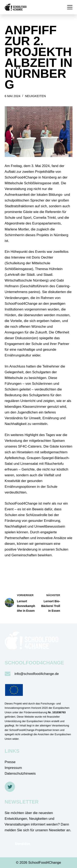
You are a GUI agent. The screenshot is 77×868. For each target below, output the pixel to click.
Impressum (13, 768)
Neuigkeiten (35, 96)
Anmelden (22, 844)
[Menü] (70, 7)
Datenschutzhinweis (20, 774)
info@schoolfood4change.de (37, 674)
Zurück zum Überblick (33, 569)
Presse (10, 762)
